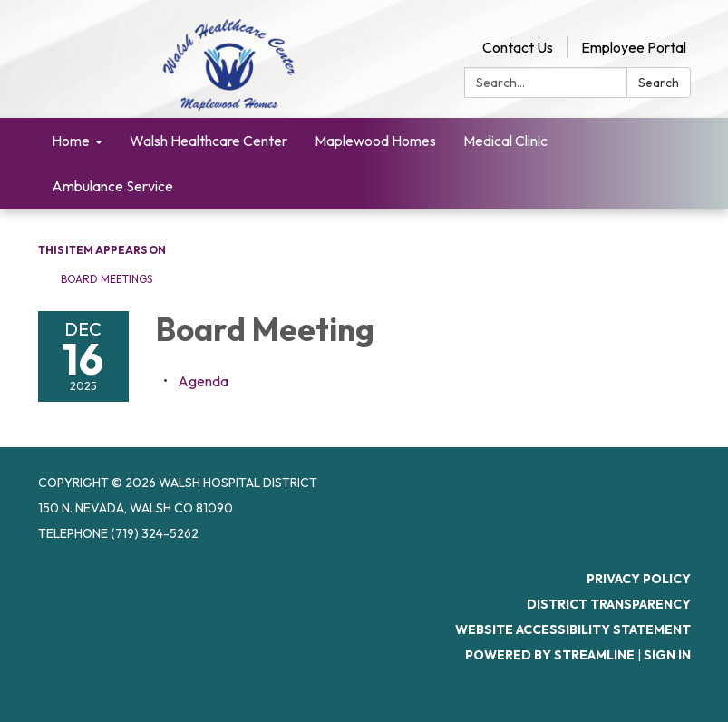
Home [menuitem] (71, 141)
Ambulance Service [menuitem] (112, 186)
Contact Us (518, 47)
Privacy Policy (639, 579)
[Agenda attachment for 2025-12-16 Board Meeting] (203, 381)
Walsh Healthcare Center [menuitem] (209, 141)
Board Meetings (107, 279)
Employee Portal (634, 47)
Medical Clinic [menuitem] (505, 141)
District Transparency (609, 604)
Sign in (667, 655)
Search (659, 83)
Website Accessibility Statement (573, 629)
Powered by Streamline (550, 655)
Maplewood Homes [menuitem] (375, 141)
